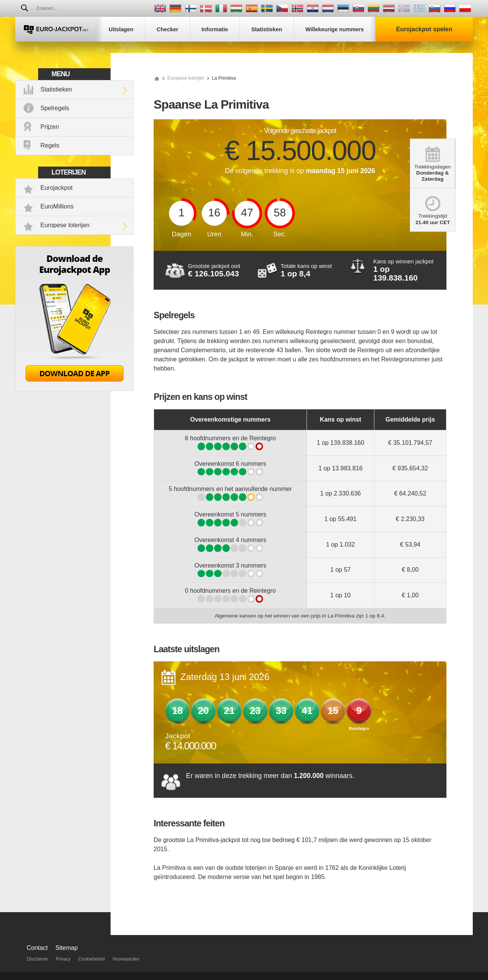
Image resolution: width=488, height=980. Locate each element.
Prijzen (50, 127)
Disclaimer (37, 959)
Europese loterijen (65, 225)
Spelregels (55, 108)
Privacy (63, 959)
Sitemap (67, 948)
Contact (37, 948)
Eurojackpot (57, 188)
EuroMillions (57, 206)
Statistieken (56, 89)
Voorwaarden (126, 959)
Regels (50, 145)
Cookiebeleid (91, 959)
